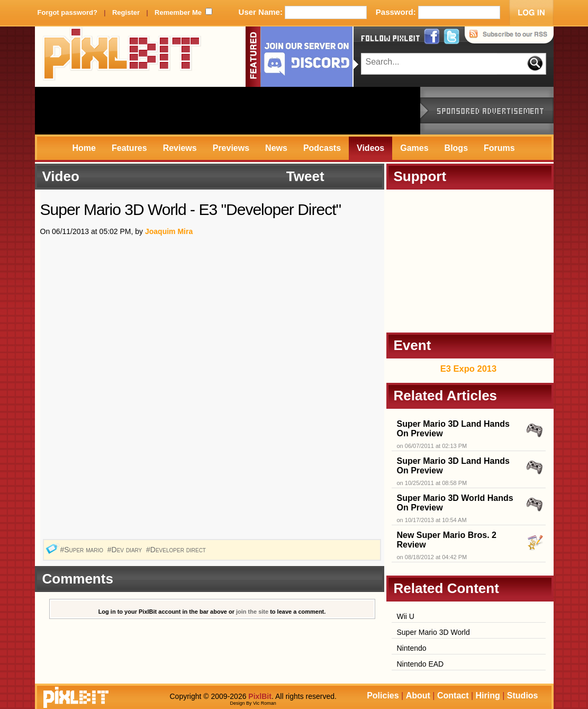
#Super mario (82, 550)
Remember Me (178, 12)
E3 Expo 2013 (468, 369)
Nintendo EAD (420, 664)
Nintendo (412, 648)
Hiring (488, 695)
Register (126, 12)
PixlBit (122, 57)
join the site (252, 612)
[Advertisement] (228, 111)
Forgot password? (67, 12)
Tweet (305, 176)
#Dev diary (126, 550)
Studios (523, 695)
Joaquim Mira (169, 231)
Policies (383, 695)
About (418, 695)
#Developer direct (177, 550)
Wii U (406, 616)
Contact (453, 695)
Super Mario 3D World (433, 632)
